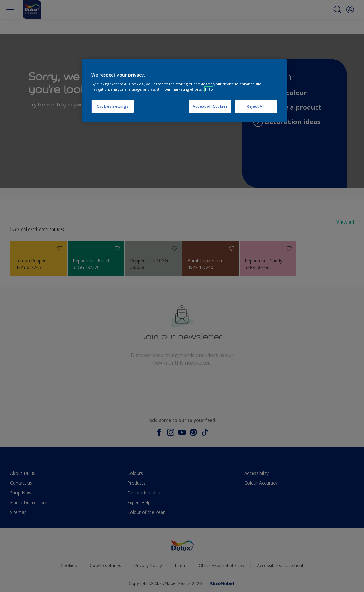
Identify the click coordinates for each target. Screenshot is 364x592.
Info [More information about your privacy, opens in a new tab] (209, 89)
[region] (184, 91)
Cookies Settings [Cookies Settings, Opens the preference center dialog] (113, 106)
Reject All (256, 106)
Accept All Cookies (210, 106)
